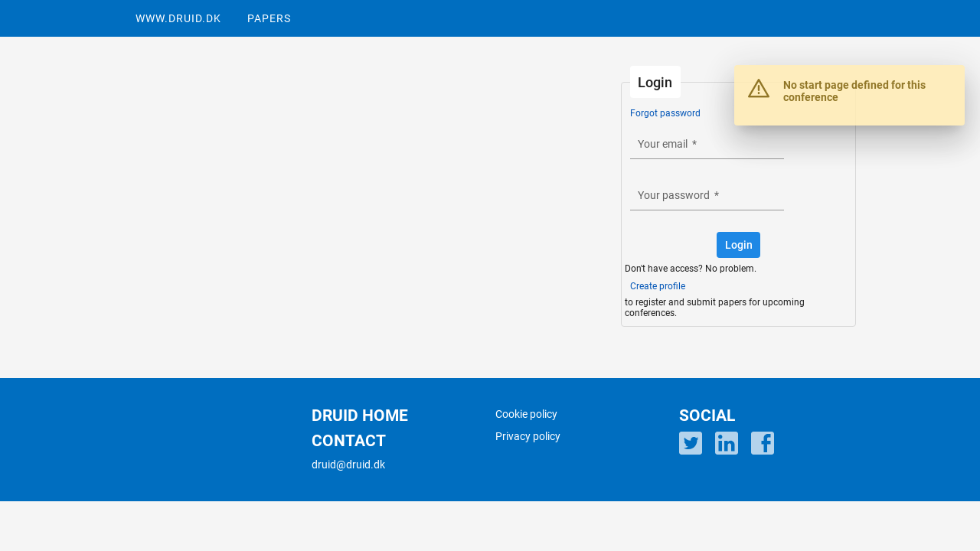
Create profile (658, 286)
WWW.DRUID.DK (178, 18)
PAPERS (269, 18)
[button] (738, 245)
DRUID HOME (360, 416)
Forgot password (665, 113)
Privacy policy (528, 436)
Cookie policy (526, 414)
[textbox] (707, 144)
